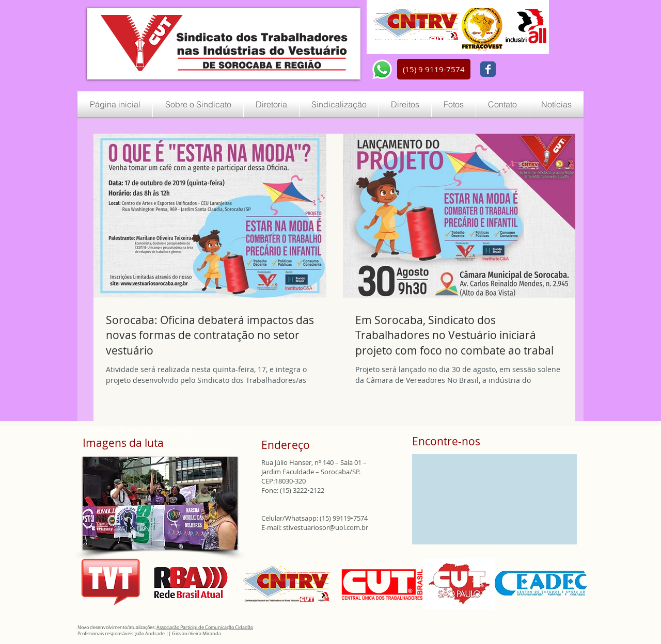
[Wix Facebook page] (488, 69)
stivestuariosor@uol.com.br (326, 527)
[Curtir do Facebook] (525, 70)
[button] (434, 69)
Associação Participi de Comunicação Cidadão (205, 627)
